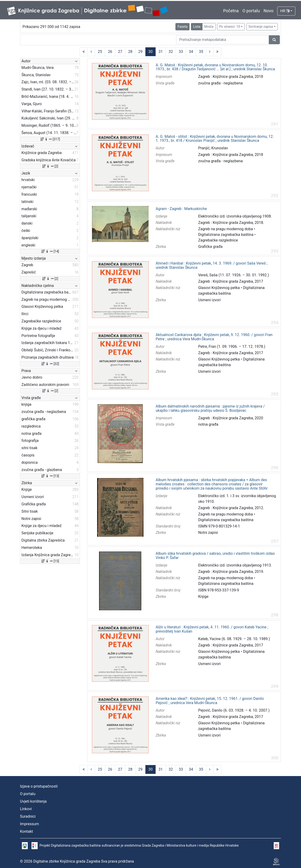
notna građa (208, 424)
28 (130, 52)
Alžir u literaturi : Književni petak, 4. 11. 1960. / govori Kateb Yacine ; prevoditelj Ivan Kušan (212, 629)
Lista (197, 27)
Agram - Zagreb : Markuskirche (181, 209)
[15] (50, 561)
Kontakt (26, 831)
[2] (50, 166)
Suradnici (28, 816)
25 (100, 52)
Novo (269, 11)
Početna (231, 11)
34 (191, 52)
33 (181, 52)
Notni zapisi (208, 533)
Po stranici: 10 (230, 27)
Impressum (30, 824)
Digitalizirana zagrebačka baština (226, 235)
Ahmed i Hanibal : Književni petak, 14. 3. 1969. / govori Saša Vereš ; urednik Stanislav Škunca (212, 265)
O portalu (251, 11)
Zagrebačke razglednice (218, 240)
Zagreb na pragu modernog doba (226, 229)
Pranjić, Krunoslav (213, 148)
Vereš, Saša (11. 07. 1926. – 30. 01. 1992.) (234, 275)
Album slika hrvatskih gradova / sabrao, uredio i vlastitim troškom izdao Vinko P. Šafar (215, 556)
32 (171, 52)
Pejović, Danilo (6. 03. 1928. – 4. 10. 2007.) (234, 710)
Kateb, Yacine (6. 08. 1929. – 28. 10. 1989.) (234, 639)
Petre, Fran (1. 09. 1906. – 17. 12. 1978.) (232, 347)
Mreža (209, 27)
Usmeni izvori (210, 300)
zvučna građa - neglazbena (221, 83)
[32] (50, 364)
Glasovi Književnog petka (219, 288)
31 (161, 52)
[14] (50, 251)
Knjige (203, 597)
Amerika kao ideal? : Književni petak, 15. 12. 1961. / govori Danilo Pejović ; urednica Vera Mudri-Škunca (210, 701)
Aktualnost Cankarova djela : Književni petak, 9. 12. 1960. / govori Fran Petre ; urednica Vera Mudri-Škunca (214, 337)
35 (201, 52)
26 (110, 52)
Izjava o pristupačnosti (39, 786)
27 (120, 52)
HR (285, 11)
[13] (50, 476)
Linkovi (26, 809)
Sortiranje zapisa (261, 27)
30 (150, 52)
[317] (50, 139)
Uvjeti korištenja (33, 801)
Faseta (182, 27)
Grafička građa (210, 247)
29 (140, 52)
